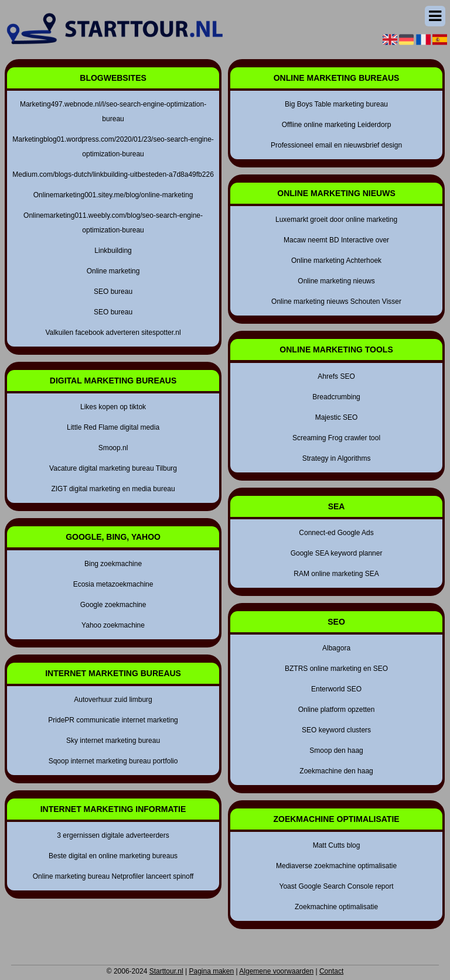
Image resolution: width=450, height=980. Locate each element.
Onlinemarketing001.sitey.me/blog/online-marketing (113, 195)
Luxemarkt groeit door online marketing (336, 220)
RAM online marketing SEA (336, 574)
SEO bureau (113, 292)
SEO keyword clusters (336, 730)
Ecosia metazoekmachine (113, 584)
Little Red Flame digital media (113, 427)
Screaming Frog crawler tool (336, 438)
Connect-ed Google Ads (336, 533)
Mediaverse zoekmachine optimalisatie (336, 866)
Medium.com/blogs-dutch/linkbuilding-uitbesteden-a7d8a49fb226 (113, 174)
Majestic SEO (337, 417)
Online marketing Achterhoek (336, 261)
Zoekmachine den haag (336, 771)
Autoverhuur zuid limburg (113, 700)
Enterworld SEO (336, 689)
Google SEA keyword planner (337, 553)
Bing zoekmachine (113, 564)
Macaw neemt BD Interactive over (336, 240)
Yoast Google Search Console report (337, 886)
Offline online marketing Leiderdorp (337, 125)
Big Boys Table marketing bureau (336, 104)
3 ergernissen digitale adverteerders (113, 835)
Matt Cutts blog (337, 845)
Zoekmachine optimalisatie (336, 907)
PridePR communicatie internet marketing (113, 720)
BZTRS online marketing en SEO (336, 669)
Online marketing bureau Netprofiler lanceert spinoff (113, 876)
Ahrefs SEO (336, 376)
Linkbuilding (113, 251)
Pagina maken (211, 971)
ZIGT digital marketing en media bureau (113, 489)
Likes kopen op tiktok (113, 407)
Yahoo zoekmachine (113, 625)
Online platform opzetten (337, 710)
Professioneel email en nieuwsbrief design (336, 145)
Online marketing (113, 271)
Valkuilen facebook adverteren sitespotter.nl (113, 333)
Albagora (336, 648)
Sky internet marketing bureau (113, 741)
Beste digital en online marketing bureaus (113, 856)
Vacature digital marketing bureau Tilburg (113, 468)
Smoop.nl (113, 448)
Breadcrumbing (336, 397)
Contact (331, 971)
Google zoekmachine (113, 605)
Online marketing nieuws (336, 281)
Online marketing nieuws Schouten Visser (336, 301)
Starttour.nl (166, 971)
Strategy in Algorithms (337, 458)
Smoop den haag (336, 751)
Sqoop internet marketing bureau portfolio (113, 761)
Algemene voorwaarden (276, 971)
